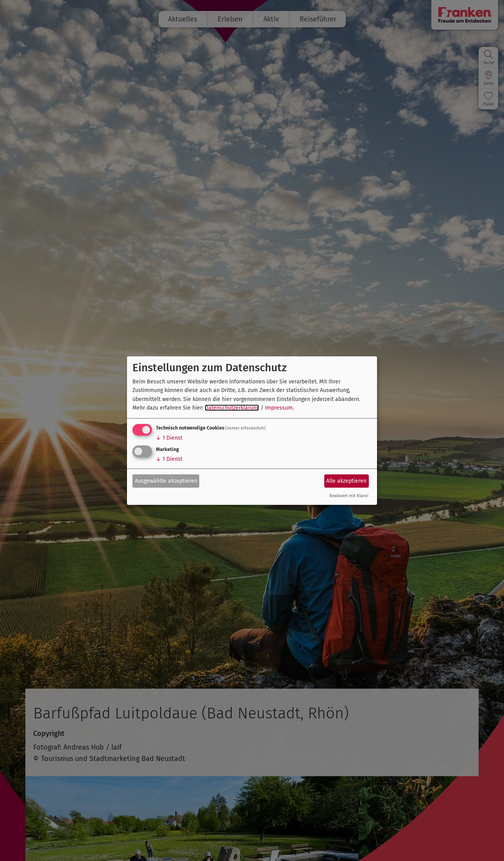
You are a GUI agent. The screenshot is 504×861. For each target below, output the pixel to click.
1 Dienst (169, 438)
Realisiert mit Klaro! (349, 496)
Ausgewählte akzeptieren (166, 481)
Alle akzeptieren (346, 481)
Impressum (279, 408)
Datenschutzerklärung (232, 408)
